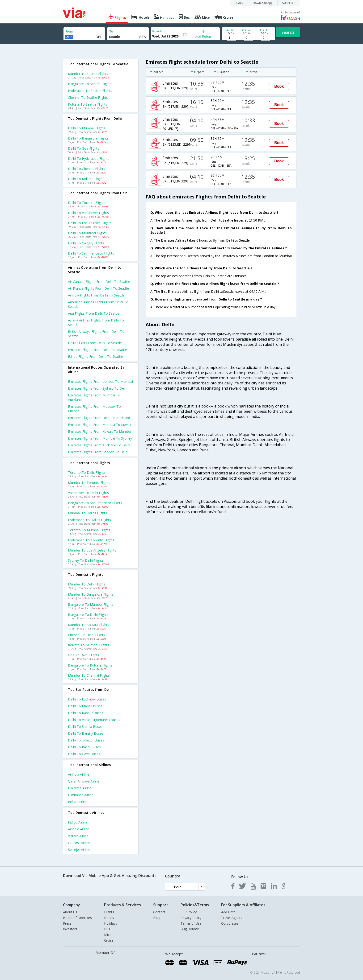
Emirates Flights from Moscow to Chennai (94, 409)
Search (288, 32)
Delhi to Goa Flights (84, 148)
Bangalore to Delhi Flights (88, 615)
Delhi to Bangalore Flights (88, 138)
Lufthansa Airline (81, 795)
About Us (70, 912)
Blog (157, 918)
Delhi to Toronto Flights (87, 203)
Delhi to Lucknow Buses (87, 699)
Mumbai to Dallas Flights (87, 513)
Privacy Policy (191, 918)
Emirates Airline (80, 788)
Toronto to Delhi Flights (87, 472)
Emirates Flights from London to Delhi (98, 452)
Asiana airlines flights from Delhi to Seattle (96, 322)
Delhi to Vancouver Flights (88, 213)
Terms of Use (191, 923)
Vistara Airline (78, 836)
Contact (159, 912)
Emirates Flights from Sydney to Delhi (98, 388)
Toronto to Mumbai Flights (89, 530)
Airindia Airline (79, 774)
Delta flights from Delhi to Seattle (95, 343)
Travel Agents (232, 918)
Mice (108, 935)
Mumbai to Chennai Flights (89, 675)
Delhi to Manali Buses (85, 706)
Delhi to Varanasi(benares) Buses (94, 720)
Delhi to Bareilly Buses (86, 733)
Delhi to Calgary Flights (86, 243)
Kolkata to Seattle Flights (88, 104)
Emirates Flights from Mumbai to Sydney (100, 438)
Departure (159, 31)
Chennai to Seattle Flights (88, 97)
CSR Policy (189, 912)
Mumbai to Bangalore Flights (91, 594)
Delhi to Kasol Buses (84, 747)
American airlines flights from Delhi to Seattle (98, 304)
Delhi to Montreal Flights (87, 233)
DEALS (239, 3)
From (69, 31)
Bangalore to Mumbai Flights (91, 604)
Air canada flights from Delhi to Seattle (99, 282)
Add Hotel (229, 912)
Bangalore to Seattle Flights (90, 84)
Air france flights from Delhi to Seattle (98, 288)
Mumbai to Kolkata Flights (89, 625)
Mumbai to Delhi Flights (87, 584)
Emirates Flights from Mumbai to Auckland (94, 397)
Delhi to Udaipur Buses (86, 740)
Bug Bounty (190, 929)
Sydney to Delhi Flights (86, 560)
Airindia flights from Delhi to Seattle (96, 295)
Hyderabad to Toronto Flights (91, 540)
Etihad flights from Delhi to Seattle (95, 356)
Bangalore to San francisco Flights (95, 503)
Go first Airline (79, 843)
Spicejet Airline (79, 850)
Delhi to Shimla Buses (85, 727)
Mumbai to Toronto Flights (89, 483)
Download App (263, 3)
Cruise (109, 940)
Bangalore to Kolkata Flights (90, 665)
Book (279, 86)
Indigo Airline (78, 802)
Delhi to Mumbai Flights (87, 128)
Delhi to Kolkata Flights (86, 179)
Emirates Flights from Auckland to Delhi (99, 445)
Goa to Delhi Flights (84, 655)
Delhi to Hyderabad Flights (89, 159)
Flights (109, 912)
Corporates (230, 923)
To (111, 31)
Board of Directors (77, 918)
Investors (70, 929)
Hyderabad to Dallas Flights (89, 520)
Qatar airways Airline (84, 781)
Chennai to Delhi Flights (87, 635)
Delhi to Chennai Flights (87, 169)
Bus (107, 929)
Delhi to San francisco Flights (91, 253)
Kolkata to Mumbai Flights (89, 645)
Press (67, 923)
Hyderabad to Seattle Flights (90, 91)
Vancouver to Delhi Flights (88, 493)
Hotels (109, 918)
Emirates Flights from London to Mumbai (100, 381)
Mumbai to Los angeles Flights (92, 550)
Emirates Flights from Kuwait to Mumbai (100, 431)
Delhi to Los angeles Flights (90, 223)
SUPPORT (289, 3)
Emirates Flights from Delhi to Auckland (99, 418)
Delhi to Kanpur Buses (86, 713)
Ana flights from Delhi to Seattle (94, 313)
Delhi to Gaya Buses (84, 754)
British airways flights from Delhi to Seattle (96, 334)
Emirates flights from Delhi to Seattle (97, 350)
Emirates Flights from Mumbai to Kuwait (100, 425)
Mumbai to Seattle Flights (88, 74)
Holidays (111, 923)
